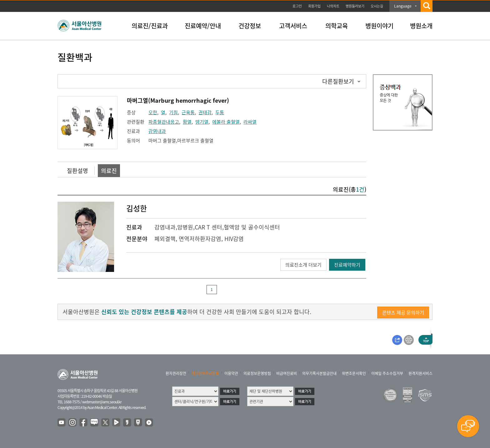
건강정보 (250, 26)
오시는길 (377, 6)
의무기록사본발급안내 (319, 373)
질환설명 (77, 171)
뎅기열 (202, 122)
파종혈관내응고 (164, 122)
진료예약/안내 (203, 26)
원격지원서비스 (420, 373)
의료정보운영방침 (257, 373)
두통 (220, 112)
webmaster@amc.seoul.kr (102, 402)
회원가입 (314, 6)
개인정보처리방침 (205, 373)
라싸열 (250, 122)
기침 (173, 112)
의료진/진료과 (150, 26)
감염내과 (157, 131)
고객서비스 (293, 26)
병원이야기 (379, 26)
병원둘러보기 (355, 6)
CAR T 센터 (208, 227)
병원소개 (421, 26)
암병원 (185, 227)
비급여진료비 (287, 373)
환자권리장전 (176, 373)
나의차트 (333, 6)
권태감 (205, 112)
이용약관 (231, 373)
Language (403, 6)
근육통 (188, 112)
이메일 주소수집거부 (387, 373)
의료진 (109, 171)
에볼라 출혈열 (226, 122)
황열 (187, 122)
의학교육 (337, 26)
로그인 (297, 6)
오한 (153, 112)
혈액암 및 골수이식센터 (252, 227)
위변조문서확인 (354, 373)
